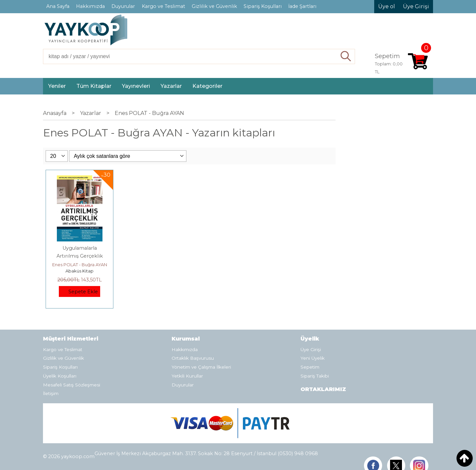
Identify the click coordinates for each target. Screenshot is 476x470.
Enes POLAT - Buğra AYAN (80, 265)
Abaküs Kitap (79, 271)
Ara (346, 56)
